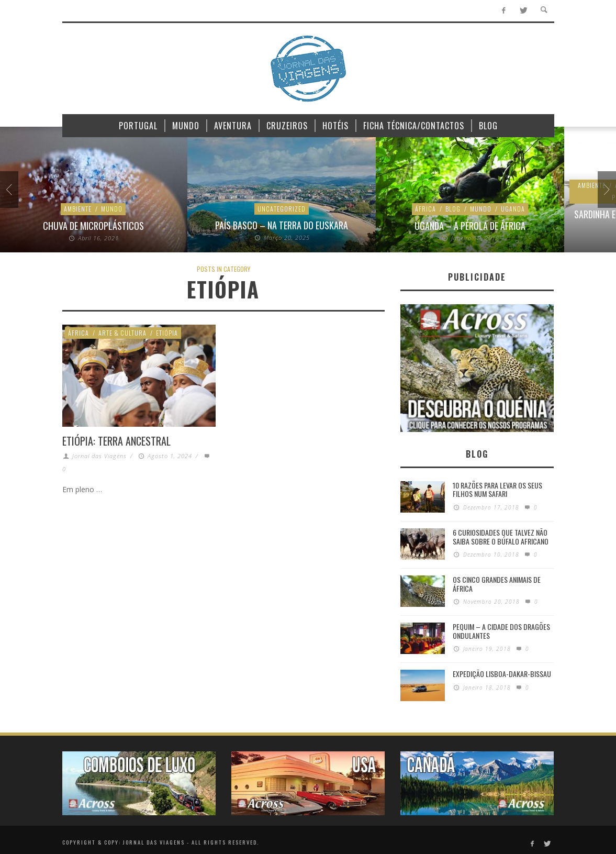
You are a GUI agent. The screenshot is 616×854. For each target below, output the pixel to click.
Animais (251, 186)
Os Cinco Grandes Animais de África (497, 584)
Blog (77, 209)
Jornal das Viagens (99, 456)
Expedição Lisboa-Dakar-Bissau (502, 674)
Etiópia (167, 333)
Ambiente (216, 186)
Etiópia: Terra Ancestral (116, 441)
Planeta (346, 186)
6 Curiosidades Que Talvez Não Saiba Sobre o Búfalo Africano (501, 537)
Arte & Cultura (122, 333)
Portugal (251, 198)
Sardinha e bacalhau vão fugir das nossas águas (283, 220)
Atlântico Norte (298, 186)
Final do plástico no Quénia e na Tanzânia (471, 226)
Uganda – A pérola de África (94, 226)
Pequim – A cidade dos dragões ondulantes (501, 631)
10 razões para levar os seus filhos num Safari (497, 490)
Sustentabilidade (303, 198)
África (50, 209)
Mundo (105, 209)
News (458, 209)
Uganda (137, 209)
